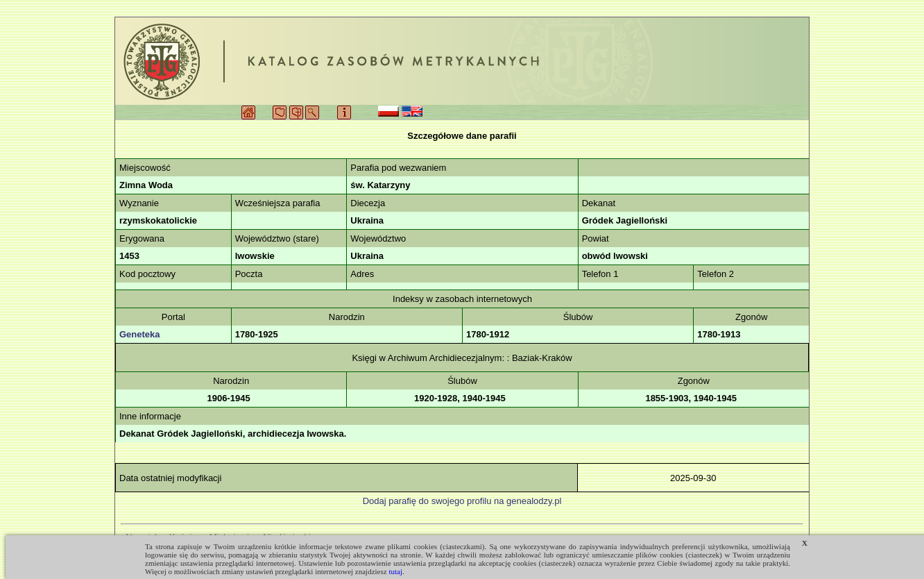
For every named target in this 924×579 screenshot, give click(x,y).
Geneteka (140, 334)
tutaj (395, 571)
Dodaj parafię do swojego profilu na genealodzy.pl (462, 501)
